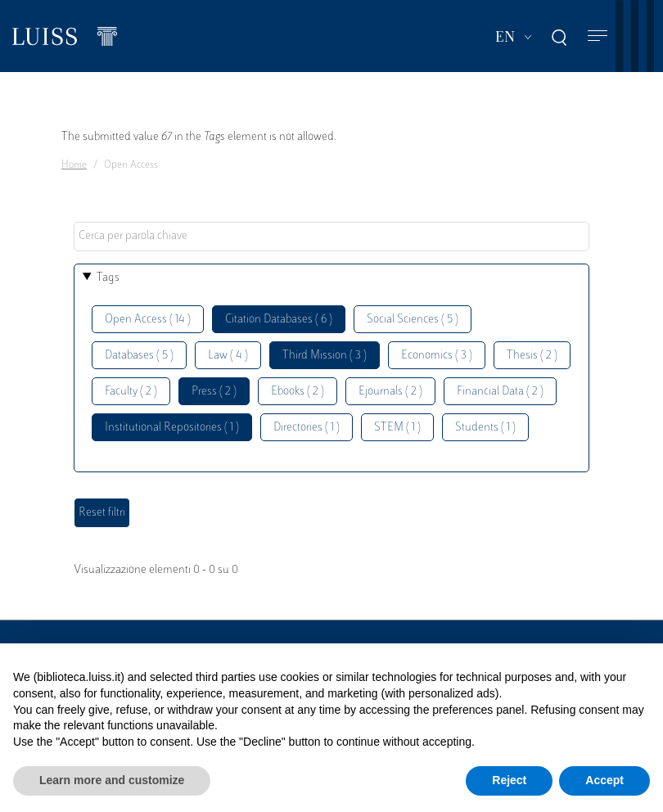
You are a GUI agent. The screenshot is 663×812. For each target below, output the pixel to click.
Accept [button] (604, 780)
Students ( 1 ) (485, 428)
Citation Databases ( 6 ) (279, 320)
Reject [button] (509, 780)
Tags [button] (108, 278)
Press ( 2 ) (214, 392)
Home (74, 165)
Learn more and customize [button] (112, 780)
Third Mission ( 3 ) (325, 356)
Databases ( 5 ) (139, 356)
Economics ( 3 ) (437, 356)
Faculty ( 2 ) (131, 392)
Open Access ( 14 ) (148, 320)
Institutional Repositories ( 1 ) (172, 428)
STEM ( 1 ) (397, 428)
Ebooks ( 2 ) (298, 392)
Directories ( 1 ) (307, 428)
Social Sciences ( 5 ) (413, 320)
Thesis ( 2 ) (532, 356)
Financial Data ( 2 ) (500, 392)
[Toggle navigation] (598, 36)
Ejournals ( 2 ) (390, 392)
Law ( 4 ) (228, 356)
